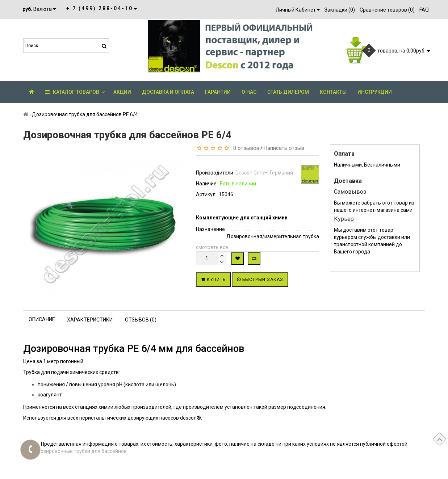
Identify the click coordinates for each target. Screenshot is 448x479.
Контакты (333, 92)
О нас (249, 92)
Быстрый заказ (260, 280)
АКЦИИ (122, 92)
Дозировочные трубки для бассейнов (81, 451)
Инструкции (375, 92)
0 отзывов (245, 148)
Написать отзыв (284, 148)
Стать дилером (288, 92)
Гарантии (218, 92)
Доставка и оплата (168, 92)
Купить (213, 280)
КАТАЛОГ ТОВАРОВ (75, 92)
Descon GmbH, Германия (264, 173)
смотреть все (212, 247)
